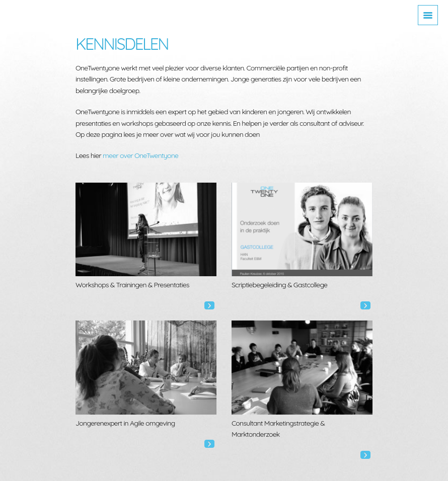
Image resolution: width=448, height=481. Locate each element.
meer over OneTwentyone (140, 155)
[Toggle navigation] (428, 15)
